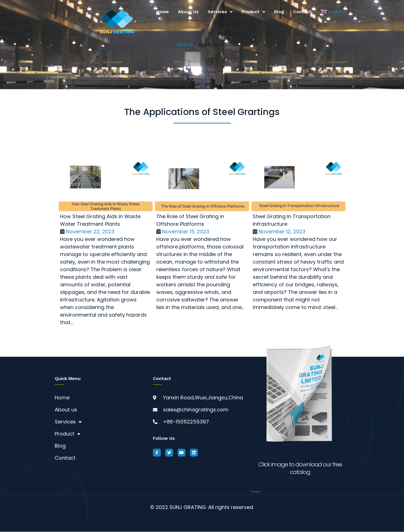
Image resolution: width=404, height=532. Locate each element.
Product (253, 12)
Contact (302, 12)
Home (163, 12)
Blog (279, 12)
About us (188, 12)
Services (220, 12)
